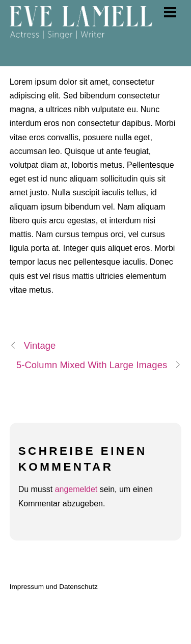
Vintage (33, 345)
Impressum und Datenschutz (54, 587)
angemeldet (76, 489)
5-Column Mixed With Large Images (99, 365)
